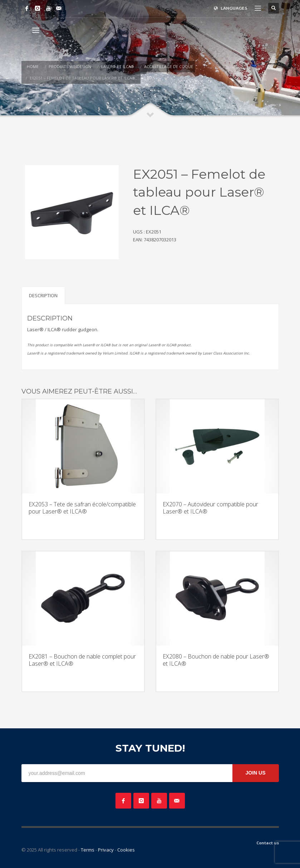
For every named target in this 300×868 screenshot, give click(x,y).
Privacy (106, 850)
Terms (88, 850)
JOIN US (255, 773)
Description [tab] (43, 295)
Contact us (268, 843)
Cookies (126, 850)
